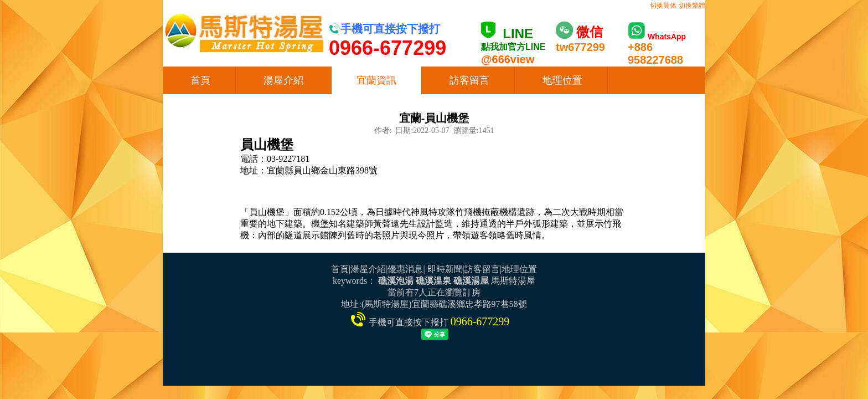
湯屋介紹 (283, 80)
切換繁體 (692, 6)
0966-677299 (480, 321)
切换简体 (663, 6)
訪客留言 (469, 80)
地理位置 (562, 80)
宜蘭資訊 (376, 80)
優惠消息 (405, 269)
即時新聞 (445, 269)
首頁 (200, 80)
